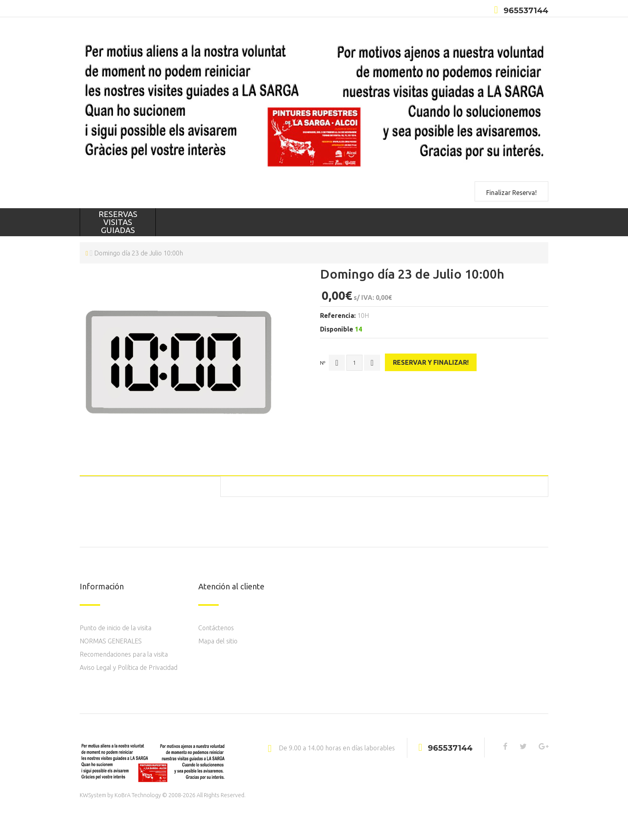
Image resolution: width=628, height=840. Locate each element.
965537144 (526, 10)
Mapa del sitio (218, 641)
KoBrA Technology (138, 795)
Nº (323, 362)
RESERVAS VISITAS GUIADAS (118, 222)
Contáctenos (216, 628)
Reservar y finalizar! (432, 361)
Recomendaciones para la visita (124, 654)
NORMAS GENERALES (111, 641)
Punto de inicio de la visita (116, 628)
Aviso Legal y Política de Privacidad (129, 667)
